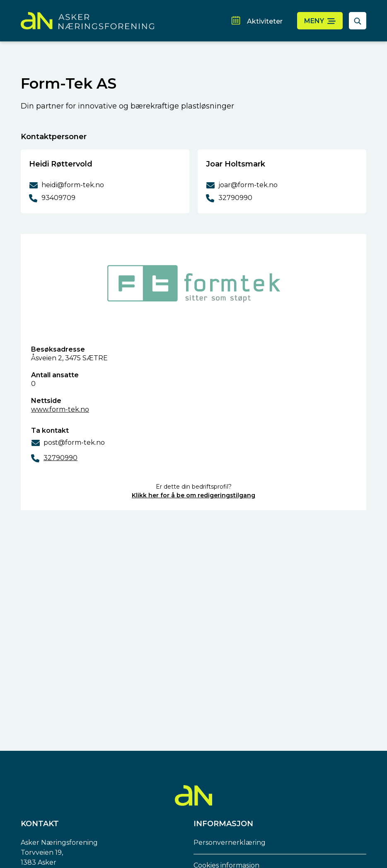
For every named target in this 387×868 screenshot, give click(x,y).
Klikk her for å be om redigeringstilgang (193, 495)
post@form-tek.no (74, 442)
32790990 (60, 458)
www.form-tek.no (60, 409)
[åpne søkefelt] (358, 21)
